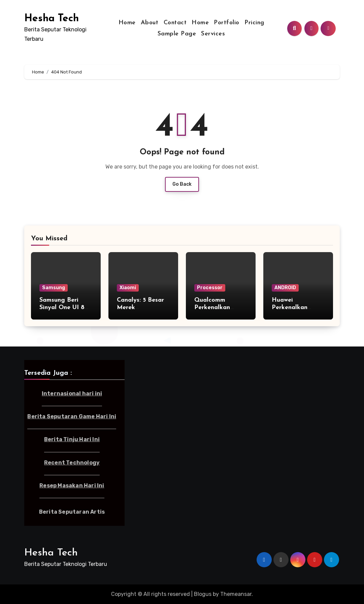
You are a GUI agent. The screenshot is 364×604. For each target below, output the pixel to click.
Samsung (54, 288)
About (150, 23)
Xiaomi (128, 288)
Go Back (182, 184)
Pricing (254, 23)
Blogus (203, 594)
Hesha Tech (52, 19)
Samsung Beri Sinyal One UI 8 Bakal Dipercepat (65, 307)
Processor (210, 288)
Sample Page (177, 34)
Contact (175, 23)
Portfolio (227, 23)
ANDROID (285, 288)
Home (127, 23)
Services (213, 34)
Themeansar (236, 594)
